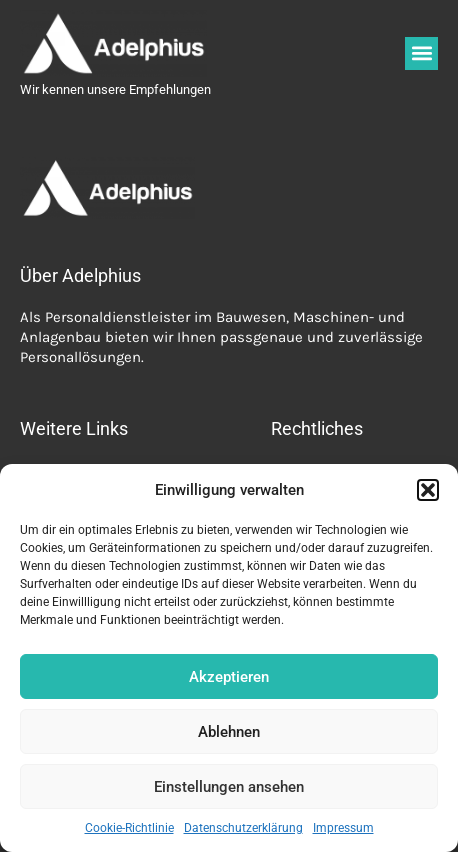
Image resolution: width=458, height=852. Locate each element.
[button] (428, 490)
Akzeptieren (229, 677)
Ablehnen (229, 732)
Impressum (343, 828)
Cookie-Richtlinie (129, 828)
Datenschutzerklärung (243, 828)
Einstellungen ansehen (229, 787)
